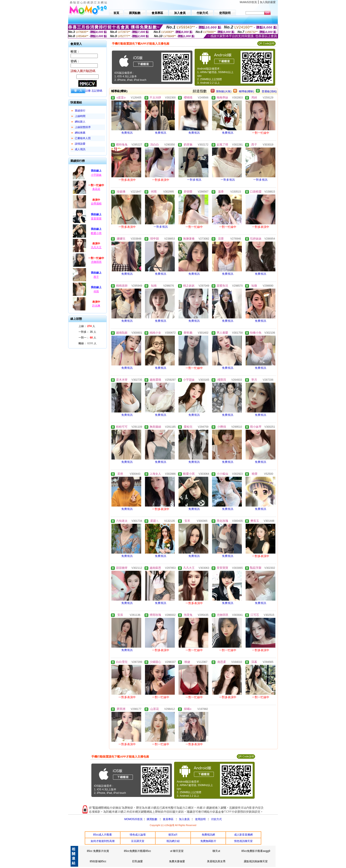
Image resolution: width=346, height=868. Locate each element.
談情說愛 (80, 144)
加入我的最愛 (268, 2)
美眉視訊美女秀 (216, 861)
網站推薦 (80, 133)
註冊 (88, 91)
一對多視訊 (194, 180)
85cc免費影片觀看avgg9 (256, 851)
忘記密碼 (97, 91)
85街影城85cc (98, 861)
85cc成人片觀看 (102, 835)
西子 (96, 277)
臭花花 (96, 189)
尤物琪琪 (96, 262)
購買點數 (152, 819)
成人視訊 (80, 149)
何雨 (96, 291)
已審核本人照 (83, 138)
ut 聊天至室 (177, 851)
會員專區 (168, 819)
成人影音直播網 (243, 835)
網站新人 (80, 122)
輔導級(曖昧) (246, 91)
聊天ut (216, 851)
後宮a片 (173, 835)
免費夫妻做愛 (177, 861)
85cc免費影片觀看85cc (137, 851)
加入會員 (184, 819)
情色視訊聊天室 (243, 841)
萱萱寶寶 (96, 219)
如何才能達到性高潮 (103, 841)
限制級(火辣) (224, 91)
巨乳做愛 (137, 861)
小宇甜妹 (96, 175)
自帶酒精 (96, 204)
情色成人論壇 (138, 835)
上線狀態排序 (83, 127)
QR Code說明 (266, 43)
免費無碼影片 (208, 841)
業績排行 (80, 111)
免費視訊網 (208, 835)
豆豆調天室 (138, 841)
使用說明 (200, 819)
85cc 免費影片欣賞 (98, 851)
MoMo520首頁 (248, 2)
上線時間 (80, 116)
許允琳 (96, 306)
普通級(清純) (269, 91)
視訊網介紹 (173, 841)
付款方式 (216, 819)
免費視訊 (127, 133)
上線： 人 (87, 326)
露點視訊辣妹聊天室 (256, 861)
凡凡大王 (96, 247)
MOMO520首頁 (133, 819)
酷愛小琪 (96, 233)
